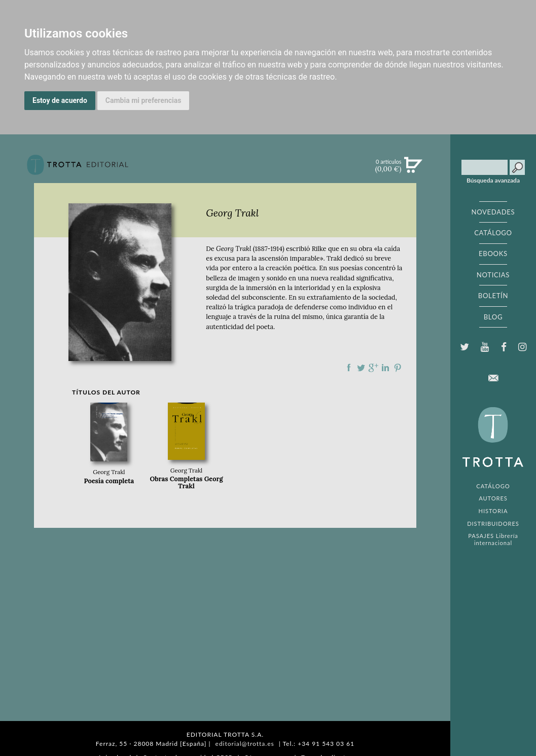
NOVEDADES (493, 212)
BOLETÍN (493, 296)
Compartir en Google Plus (373, 368)
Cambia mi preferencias (144, 100)
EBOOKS (493, 254)
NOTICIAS (493, 275)
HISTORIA (493, 511)
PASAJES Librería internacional (493, 539)
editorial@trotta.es (245, 744)
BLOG (493, 317)
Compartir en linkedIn (385, 368)
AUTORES (493, 498)
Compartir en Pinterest (398, 368)
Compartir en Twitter (361, 368)
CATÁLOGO (493, 233)
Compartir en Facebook (349, 368)
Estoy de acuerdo (60, 100)
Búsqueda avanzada (493, 181)
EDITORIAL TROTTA (493, 440)
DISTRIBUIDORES (493, 524)
